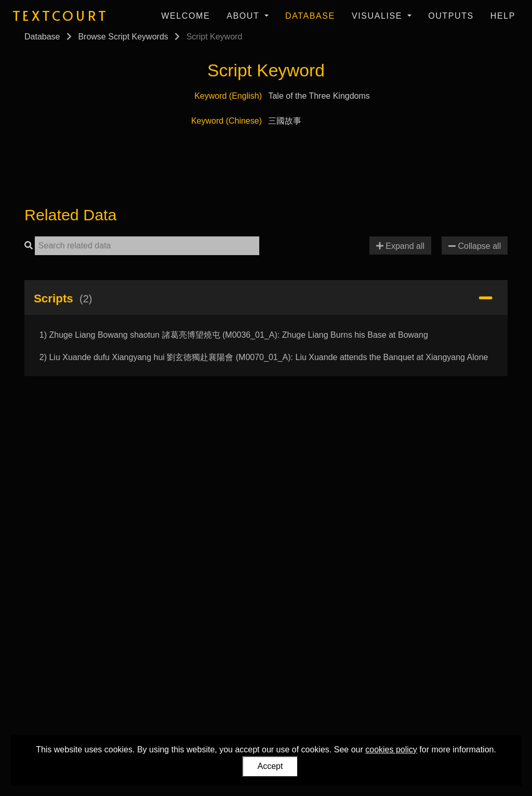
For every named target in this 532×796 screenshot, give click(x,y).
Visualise (378, 16)
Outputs (451, 16)
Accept (270, 766)
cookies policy (391, 749)
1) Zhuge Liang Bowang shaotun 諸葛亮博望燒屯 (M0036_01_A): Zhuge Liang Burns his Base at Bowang (234, 335)
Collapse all (475, 246)
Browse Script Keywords (123, 37)
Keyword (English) (228, 96)
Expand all (400, 246)
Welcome (185, 16)
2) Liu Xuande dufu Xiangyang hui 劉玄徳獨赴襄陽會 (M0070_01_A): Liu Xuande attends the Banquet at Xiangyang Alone (264, 357)
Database (310, 16)
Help (503, 16)
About (244, 16)
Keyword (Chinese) (227, 121)
